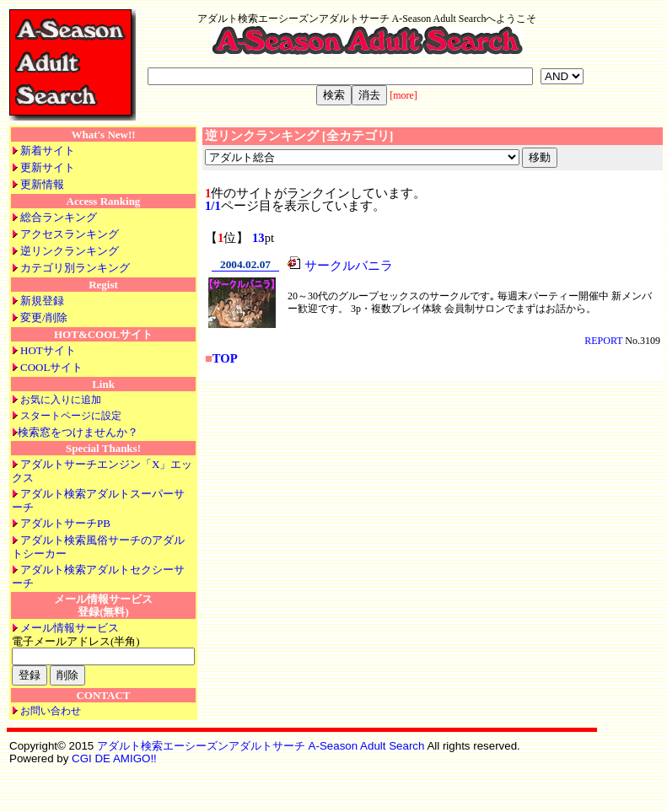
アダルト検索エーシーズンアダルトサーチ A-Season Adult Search (261, 746)
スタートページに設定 (71, 416)
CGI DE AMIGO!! (114, 758)
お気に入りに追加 (61, 400)
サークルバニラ (349, 266)
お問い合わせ (51, 711)
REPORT (603, 341)
